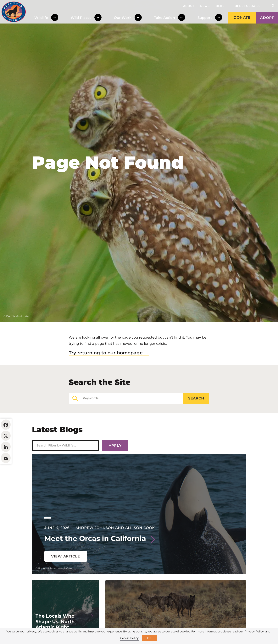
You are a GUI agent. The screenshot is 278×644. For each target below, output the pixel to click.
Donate (242, 18)
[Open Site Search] (273, 6)
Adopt (267, 18)
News (205, 6)
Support (205, 18)
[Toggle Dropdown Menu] (56, 18)
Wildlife (41, 18)
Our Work (123, 18)
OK (149, 638)
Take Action (164, 18)
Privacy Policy (254, 631)
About (189, 6)
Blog (220, 6)
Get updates (248, 6)
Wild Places (81, 18)
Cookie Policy (129, 638)
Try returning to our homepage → (109, 376)
